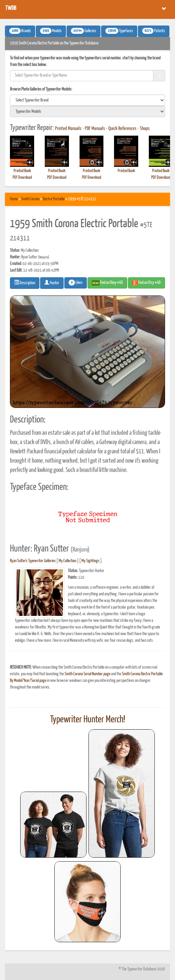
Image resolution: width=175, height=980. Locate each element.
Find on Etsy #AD (146, 283)
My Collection (67, 561)
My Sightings (90, 561)
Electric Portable (54, 199)
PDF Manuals (95, 129)
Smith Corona (30, 199)
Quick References (122, 129)
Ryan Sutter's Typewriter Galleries (33, 561)
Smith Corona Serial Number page (87, 674)
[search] (87, 100)
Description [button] (25, 283)
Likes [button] (76, 283)
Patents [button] (154, 31)
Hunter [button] (52, 283)
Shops (145, 129)
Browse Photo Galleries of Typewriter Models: (41, 89)
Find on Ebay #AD (107, 283)
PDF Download (22, 178)
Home (14, 199)
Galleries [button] (84, 31)
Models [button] (51, 31)
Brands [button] (20, 31)
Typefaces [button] (119, 31)
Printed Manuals (68, 129)
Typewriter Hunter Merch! (88, 720)
